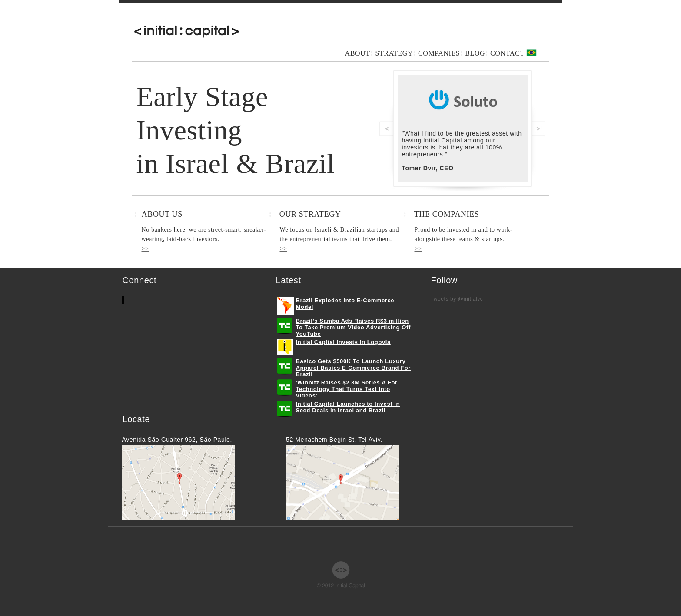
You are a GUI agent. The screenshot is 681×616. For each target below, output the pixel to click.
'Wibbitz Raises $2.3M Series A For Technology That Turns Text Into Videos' (347, 389)
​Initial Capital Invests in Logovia (343, 342)
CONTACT (507, 53)
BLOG (475, 53)
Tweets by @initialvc (457, 299)
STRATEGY (394, 53)
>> (145, 249)
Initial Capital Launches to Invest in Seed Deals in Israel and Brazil (348, 407)
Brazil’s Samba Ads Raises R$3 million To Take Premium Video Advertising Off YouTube (353, 327)
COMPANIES (439, 53)
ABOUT (358, 53)
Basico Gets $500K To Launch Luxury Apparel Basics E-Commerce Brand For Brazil (353, 368)
